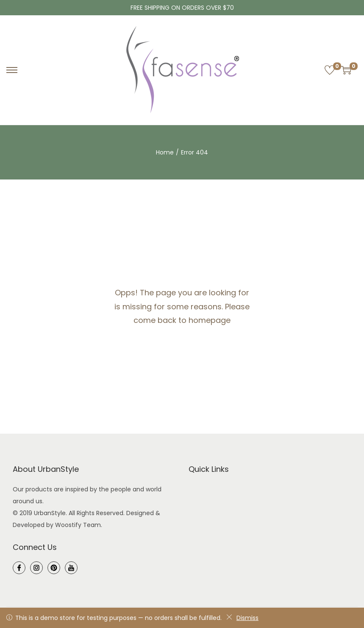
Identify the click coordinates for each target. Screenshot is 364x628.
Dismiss (242, 618)
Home (165, 152)
